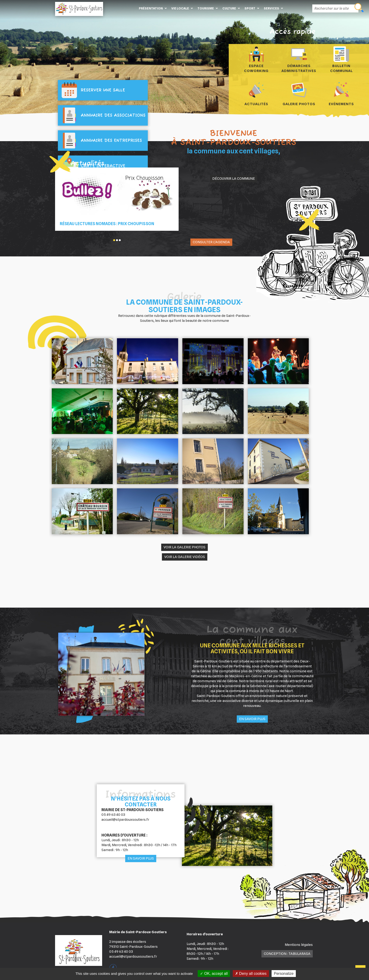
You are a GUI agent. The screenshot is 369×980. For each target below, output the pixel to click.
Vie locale (180, 8)
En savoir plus (252, 719)
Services (271, 8)
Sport (250, 8)
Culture (229, 8)
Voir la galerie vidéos (185, 557)
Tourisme (206, 8)
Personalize (284, 974)
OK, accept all (214, 974)
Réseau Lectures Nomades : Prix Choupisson (107, 224)
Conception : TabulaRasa (287, 954)
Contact (292, 8)
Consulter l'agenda (211, 242)
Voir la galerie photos (184, 547)
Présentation (151, 8)
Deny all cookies (251, 974)
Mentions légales (299, 945)
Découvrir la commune (234, 179)
